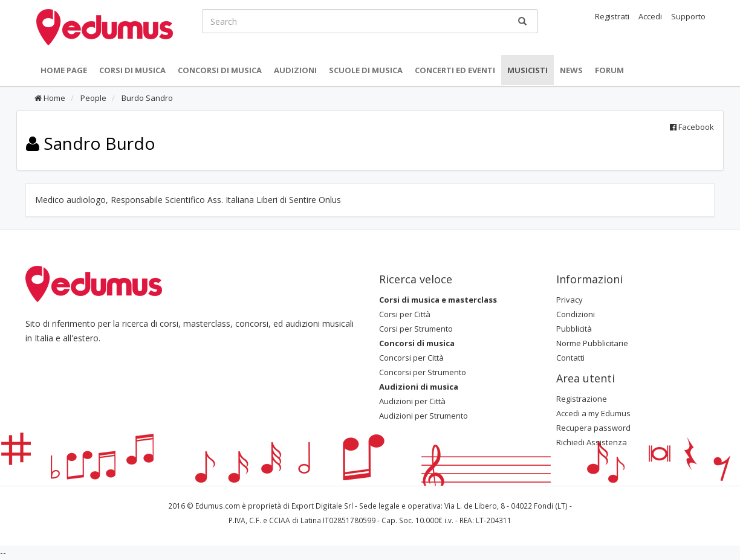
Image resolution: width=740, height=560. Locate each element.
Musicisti (527, 70)
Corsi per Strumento (416, 329)
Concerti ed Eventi (455, 70)
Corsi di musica (132, 70)
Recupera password (593, 428)
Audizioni (295, 70)
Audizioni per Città (412, 401)
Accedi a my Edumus (593, 413)
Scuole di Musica (366, 70)
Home (50, 98)
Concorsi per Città (411, 358)
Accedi (650, 16)
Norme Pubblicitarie (592, 343)
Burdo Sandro (146, 98)
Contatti (570, 358)
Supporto (688, 16)
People (92, 98)
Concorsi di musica (220, 70)
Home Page (64, 70)
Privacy (570, 300)
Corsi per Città (405, 314)
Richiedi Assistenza (592, 442)
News (571, 70)
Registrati (612, 16)
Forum (609, 70)
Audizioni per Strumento (424, 416)
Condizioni (576, 314)
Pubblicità (574, 329)
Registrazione (582, 399)
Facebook (692, 127)
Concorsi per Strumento (423, 372)
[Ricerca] (522, 21)
